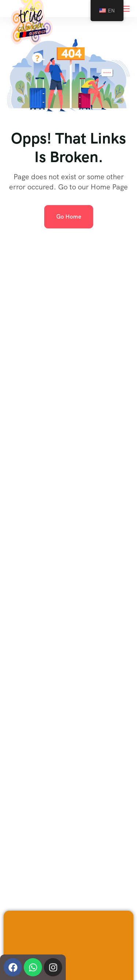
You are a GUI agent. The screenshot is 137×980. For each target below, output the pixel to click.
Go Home (69, 217)
